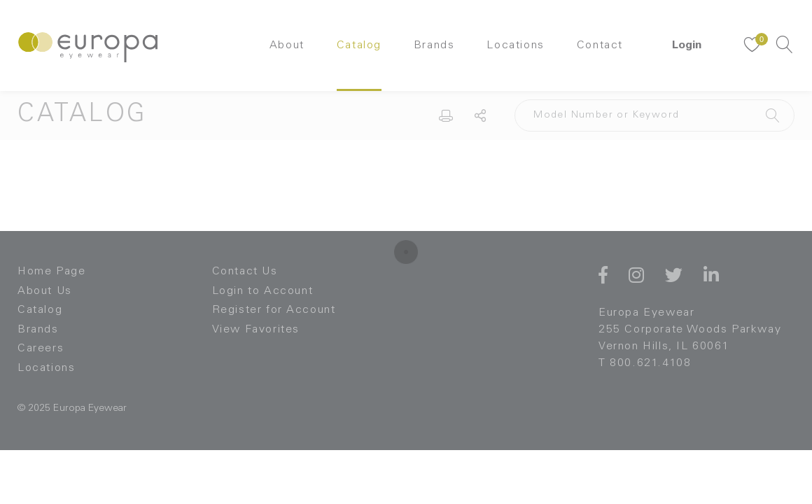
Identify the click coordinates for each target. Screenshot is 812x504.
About (287, 45)
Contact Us (245, 272)
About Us (45, 291)
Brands (434, 45)
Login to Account (263, 291)
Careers (41, 349)
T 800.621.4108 (645, 363)
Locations (515, 45)
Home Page (51, 272)
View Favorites (256, 330)
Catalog (359, 45)
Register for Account (274, 310)
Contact (600, 45)
